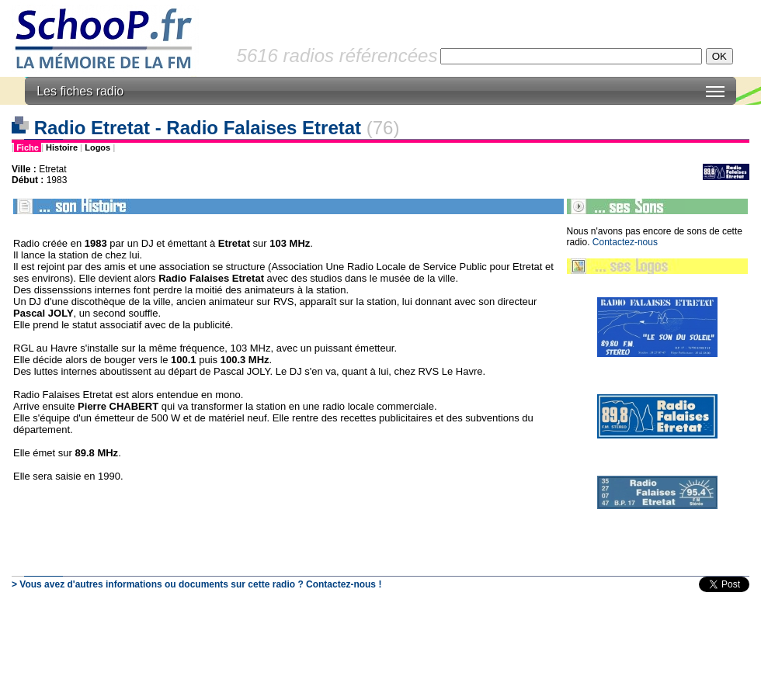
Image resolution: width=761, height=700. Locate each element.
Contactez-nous (625, 242)
